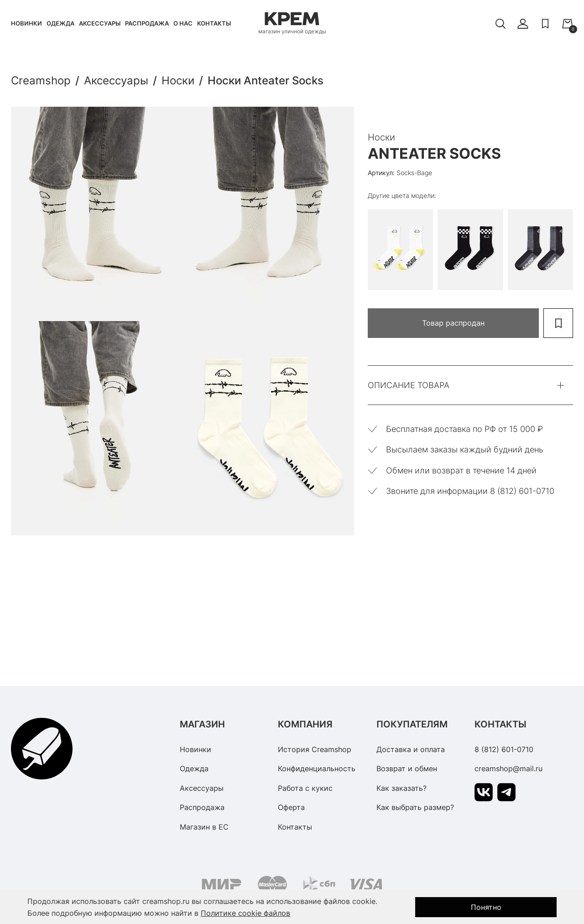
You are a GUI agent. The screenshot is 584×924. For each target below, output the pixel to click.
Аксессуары (100, 23)
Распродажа (147, 23)
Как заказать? (401, 788)
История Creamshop (315, 749)
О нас (183, 23)
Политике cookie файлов (245, 913)
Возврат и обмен (407, 768)
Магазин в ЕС (204, 827)
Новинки (26, 23)
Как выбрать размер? (415, 807)
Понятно (486, 907)
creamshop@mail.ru (508, 768)
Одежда (60, 23)
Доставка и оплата (411, 749)
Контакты (214, 23)
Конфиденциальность (317, 768)
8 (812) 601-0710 (504, 749)
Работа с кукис (305, 788)
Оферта (291, 807)
